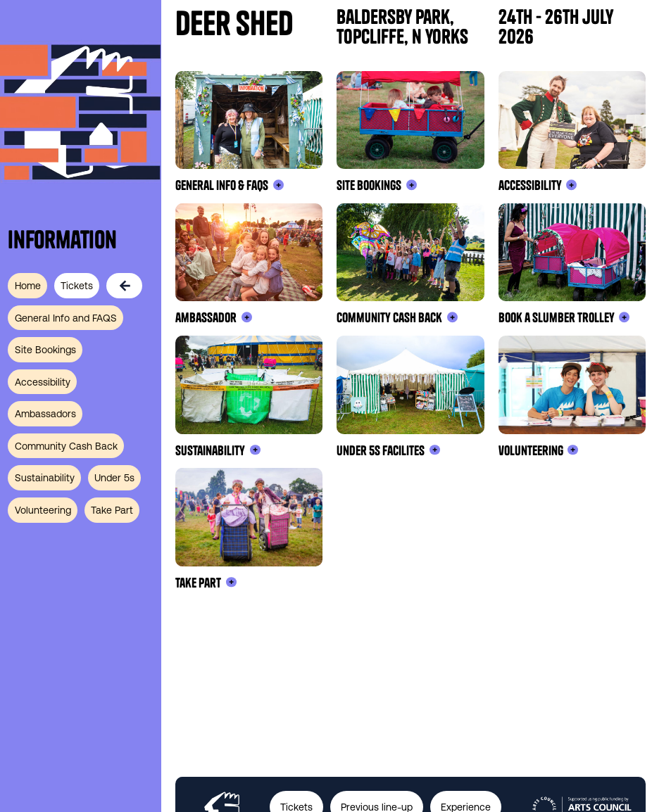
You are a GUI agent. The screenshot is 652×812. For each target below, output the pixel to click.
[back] (128, 285)
